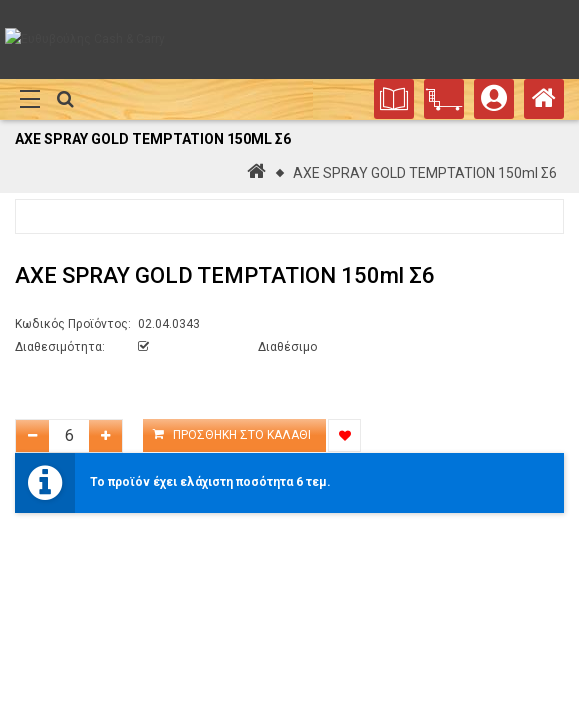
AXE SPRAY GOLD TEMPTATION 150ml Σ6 (425, 173)
